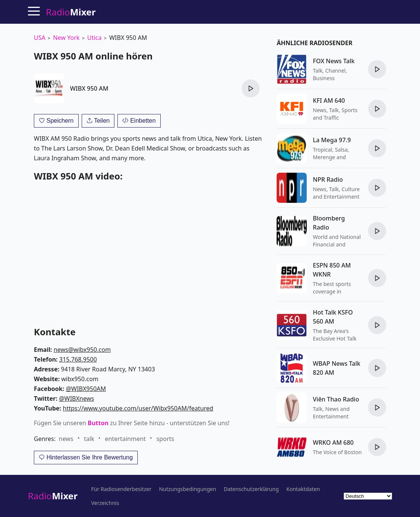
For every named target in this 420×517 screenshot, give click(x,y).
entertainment (126, 439)
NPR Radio (328, 179)
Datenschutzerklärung (251, 489)
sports (165, 439)
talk (89, 439)
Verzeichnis (105, 503)
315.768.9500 (78, 359)
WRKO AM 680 (333, 442)
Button (98, 423)
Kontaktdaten (303, 489)
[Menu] (34, 11)
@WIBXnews (77, 398)
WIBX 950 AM (89, 88)
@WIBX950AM (86, 389)
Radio (53, 496)
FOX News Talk (334, 61)
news (66, 439)
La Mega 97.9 (332, 140)
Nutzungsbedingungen (187, 489)
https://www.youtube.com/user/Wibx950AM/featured (138, 408)
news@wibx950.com (82, 350)
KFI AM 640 (329, 100)
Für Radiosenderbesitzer (121, 489)
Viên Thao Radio (336, 399)
